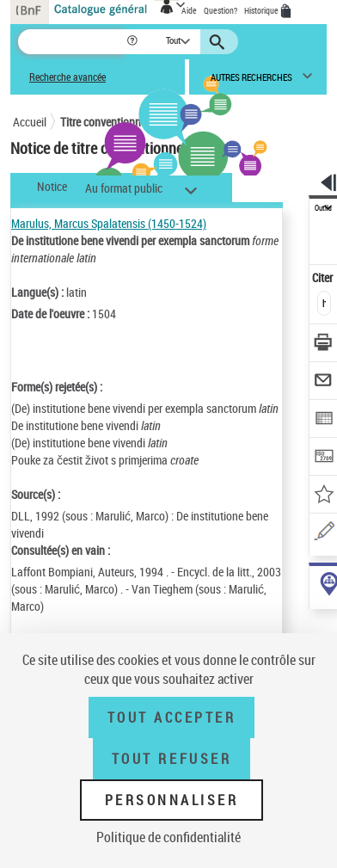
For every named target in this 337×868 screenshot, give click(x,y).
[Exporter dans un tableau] (324, 420)
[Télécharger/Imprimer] (324, 345)
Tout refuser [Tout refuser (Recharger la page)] (172, 759)
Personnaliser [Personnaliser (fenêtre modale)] (172, 800)
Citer (324, 277)
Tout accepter (172, 717)
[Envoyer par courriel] (324, 382)
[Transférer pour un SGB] (324, 458)
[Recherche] (72, 42)
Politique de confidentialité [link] (168, 837)
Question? (221, 10)
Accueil (30, 122)
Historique (262, 10)
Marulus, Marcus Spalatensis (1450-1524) (109, 223)
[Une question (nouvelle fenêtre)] (324, 534)
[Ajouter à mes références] (324, 496)
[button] (134, 42)
